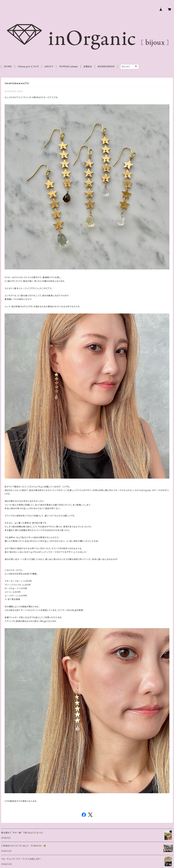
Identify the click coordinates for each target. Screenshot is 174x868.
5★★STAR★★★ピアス (17, 83)
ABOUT (49, 67)
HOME (8, 67)
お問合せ (88, 67)
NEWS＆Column (68, 67)
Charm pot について (28, 67)
